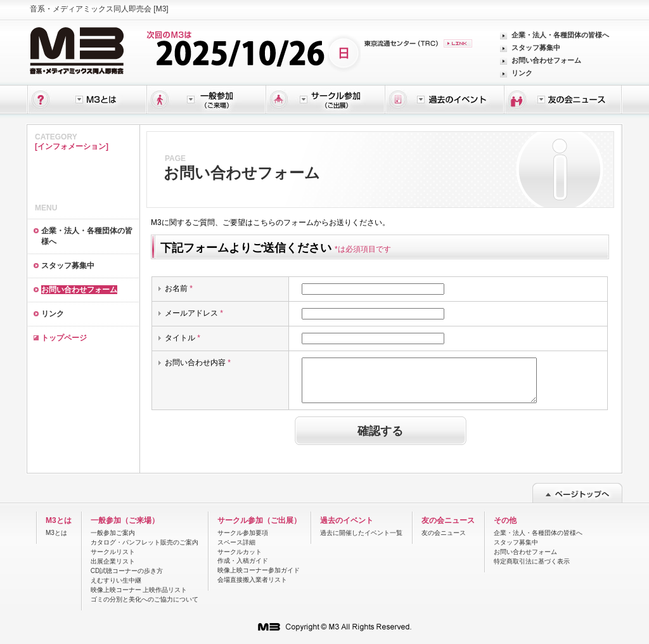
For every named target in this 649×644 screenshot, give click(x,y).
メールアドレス (194, 313)
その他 (505, 520)
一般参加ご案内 (113, 533)
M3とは (59, 520)
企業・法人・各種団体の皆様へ (560, 35)
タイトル (183, 338)
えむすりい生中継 (116, 580)
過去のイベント (347, 520)
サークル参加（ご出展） (259, 520)
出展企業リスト (113, 561)
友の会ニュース (448, 520)
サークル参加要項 (243, 533)
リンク (522, 73)
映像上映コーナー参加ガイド (259, 570)
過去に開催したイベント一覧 (361, 533)
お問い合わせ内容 (198, 363)
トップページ (64, 338)
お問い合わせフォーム (546, 60)
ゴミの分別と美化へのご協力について (145, 599)
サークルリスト (113, 552)
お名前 (179, 288)
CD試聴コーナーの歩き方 (127, 571)
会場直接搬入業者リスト (252, 580)
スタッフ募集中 (536, 48)
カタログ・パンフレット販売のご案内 (145, 542)
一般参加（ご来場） (125, 520)
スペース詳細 (236, 542)
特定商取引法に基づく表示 (532, 561)
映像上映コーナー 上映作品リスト (139, 590)
